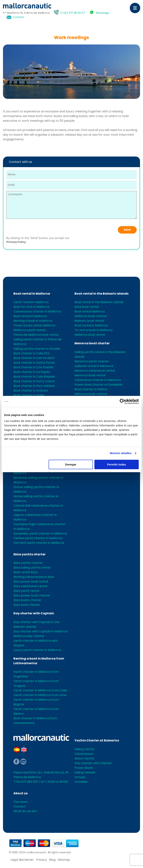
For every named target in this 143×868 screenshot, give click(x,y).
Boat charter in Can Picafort (34, 358)
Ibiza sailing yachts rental (32, 568)
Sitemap (64, 860)
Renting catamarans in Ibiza (34, 577)
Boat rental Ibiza (25, 572)
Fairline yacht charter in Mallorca (38, 538)
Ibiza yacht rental (26, 591)
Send (127, 230)
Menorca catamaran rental (95, 371)
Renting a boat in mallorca (33, 321)
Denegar (71, 464)
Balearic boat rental (89, 321)
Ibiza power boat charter (32, 595)
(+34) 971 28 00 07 (73, 13)
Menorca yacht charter (92, 361)
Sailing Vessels (85, 772)
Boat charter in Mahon (91, 389)
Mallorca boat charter (91, 316)
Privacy (42, 860)
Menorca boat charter (92, 343)
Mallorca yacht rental (29, 330)
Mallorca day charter (29, 636)
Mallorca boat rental (90, 335)
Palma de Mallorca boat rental (36, 335)
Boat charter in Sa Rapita (32, 372)
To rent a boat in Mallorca (93, 330)
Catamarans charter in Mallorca (37, 311)
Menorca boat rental (90, 375)
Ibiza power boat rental (31, 581)
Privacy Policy (16, 242)
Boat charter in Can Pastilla (33, 367)
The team (21, 802)
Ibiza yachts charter (30, 554)
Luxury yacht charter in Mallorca (37, 650)
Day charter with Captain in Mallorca (40, 631)
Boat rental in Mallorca (32, 294)
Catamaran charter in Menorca (98, 380)
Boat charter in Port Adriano (34, 386)
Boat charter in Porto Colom (34, 381)
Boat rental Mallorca (90, 311)
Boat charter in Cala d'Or (32, 353)
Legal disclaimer (22, 860)
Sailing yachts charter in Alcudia (37, 349)
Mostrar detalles (121, 453)
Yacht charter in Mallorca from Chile (40, 690)
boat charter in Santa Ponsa (34, 363)
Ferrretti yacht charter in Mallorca (39, 543)
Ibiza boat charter (27, 605)
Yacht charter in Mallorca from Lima (40, 695)
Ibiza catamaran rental (30, 586)
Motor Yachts (84, 758)
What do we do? (25, 811)
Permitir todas (116, 464)
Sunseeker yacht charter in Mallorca (40, 533)
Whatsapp (102, 13)
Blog (52, 860)
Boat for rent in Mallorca (31, 307)
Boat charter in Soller (29, 395)
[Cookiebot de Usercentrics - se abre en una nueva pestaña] (122, 401)
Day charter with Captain (34, 613)
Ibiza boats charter (27, 600)
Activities (81, 782)
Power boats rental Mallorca (34, 325)
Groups (80, 777)
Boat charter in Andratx (31, 391)
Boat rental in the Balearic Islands (101, 294)
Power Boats (84, 768)
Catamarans (84, 754)
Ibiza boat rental (87, 307)
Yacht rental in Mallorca (31, 302)
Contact (19, 17)
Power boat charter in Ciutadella (98, 385)
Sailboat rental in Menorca (94, 366)
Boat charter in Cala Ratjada (34, 377)
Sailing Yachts (84, 749)
